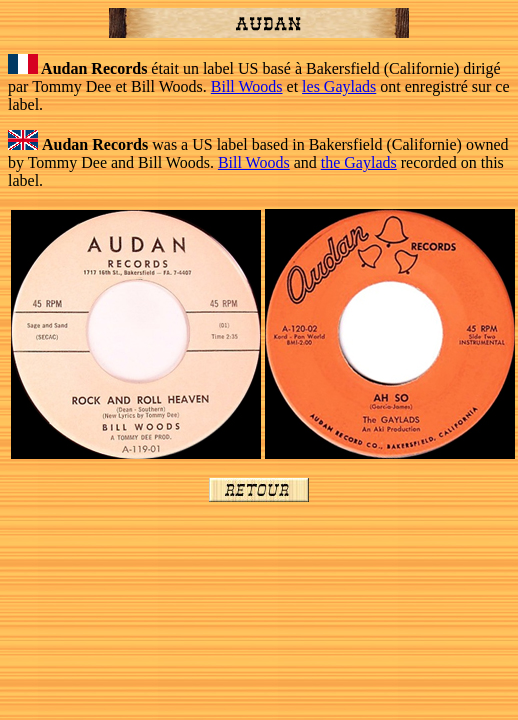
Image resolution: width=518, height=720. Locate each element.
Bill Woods (247, 86)
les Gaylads (339, 86)
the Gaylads (359, 162)
